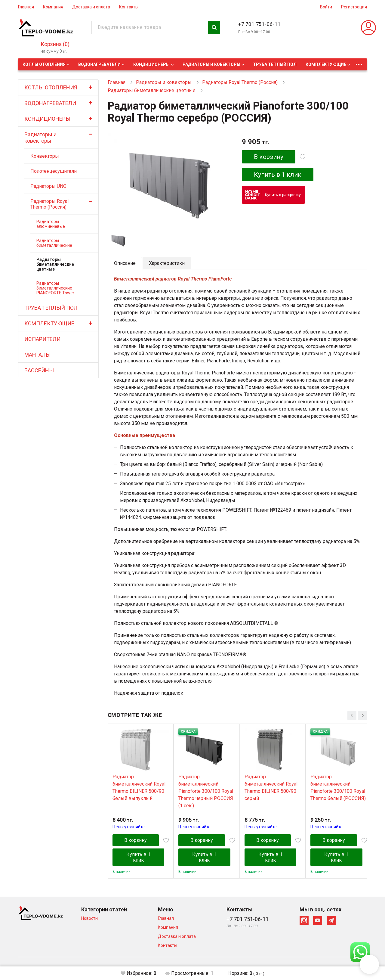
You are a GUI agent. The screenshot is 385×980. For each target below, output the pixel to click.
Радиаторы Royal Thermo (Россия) (49, 204)
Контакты (129, 7)
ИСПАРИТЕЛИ (42, 339)
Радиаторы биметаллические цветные (55, 264)
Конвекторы (45, 156)
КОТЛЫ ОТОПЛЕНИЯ (44, 64)
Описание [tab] (125, 263)
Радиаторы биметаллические (54, 243)
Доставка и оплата (91, 7)
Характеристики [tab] (167, 263)
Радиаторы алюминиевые (51, 224)
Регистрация (354, 7)
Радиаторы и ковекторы (211, 64)
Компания (53, 7)
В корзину (269, 157)
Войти (326, 7)
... (359, 63)
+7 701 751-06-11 (259, 24)
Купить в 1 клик (278, 175)
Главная (26, 7)
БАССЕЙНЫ (39, 370)
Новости (89, 918)
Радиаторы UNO (48, 186)
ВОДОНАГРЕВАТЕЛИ (99, 64)
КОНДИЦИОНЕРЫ (151, 64)
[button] (369, 964)
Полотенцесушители (54, 171)
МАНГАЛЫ (37, 355)
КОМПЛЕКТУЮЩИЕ (326, 64)
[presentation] (352, 715)
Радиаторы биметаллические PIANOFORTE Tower (55, 288)
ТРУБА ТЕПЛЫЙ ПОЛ (275, 64)
